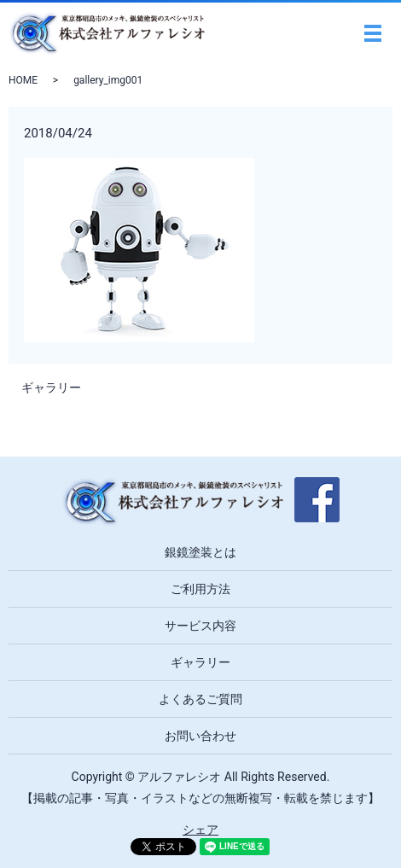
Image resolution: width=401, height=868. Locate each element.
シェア (200, 830)
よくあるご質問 (200, 699)
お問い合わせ (200, 736)
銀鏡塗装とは (200, 552)
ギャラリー (51, 387)
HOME (23, 80)
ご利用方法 (200, 589)
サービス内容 (200, 626)
